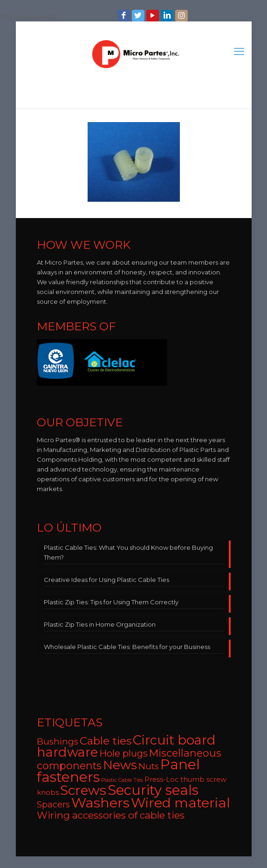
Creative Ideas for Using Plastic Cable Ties (106, 580)
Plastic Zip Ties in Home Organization (100, 624)
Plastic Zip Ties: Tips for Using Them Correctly (111, 602)
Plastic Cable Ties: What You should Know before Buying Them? (128, 552)
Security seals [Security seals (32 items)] (153, 790)
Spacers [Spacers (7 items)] (53, 804)
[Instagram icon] (182, 16)
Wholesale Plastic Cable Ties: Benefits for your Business (127, 647)
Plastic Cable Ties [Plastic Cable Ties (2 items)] (122, 780)
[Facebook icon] (125, 16)
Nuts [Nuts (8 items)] (149, 766)
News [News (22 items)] (120, 765)
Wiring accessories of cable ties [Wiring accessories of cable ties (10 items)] (111, 815)
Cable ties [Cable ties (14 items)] (106, 741)
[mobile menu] (239, 52)
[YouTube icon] (154, 16)
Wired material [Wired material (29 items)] (181, 803)
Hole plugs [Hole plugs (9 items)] (123, 753)
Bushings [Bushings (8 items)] (58, 742)
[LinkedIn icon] (168, 16)
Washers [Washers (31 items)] (100, 803)
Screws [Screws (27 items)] (83, 790)
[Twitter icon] (139, 16)
